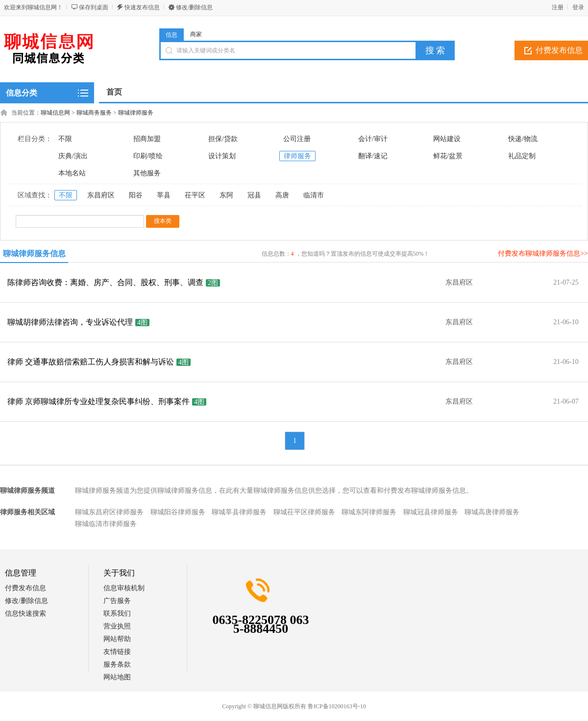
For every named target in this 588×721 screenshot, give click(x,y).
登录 (578, 7)
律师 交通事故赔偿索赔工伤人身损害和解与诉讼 (91, 362)
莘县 (164, 195)
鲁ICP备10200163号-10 (337, 706)
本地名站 (72, 173)
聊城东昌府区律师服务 (109, 512)
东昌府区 (101, 195)
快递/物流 (523, 139)
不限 (65, 139)
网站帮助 (117, 639)
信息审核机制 (124, 588)
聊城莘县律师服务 (239, 512)
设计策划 (222, 156)
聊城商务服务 (94, 113)
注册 (558, 7)
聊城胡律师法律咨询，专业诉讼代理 (70, 322)
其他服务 (147, 173)
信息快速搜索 (25, 613)
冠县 (254, 195)
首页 (114, 92)
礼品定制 (522, 156)
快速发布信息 (142, 7)
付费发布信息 (25, 588)
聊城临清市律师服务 (106, 524)
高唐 (282, 195)
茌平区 (195, 195)
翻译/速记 (373, 156)
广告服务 (117, 601)
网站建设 (447, 139)
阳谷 (136, 195)
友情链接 (117, 652)
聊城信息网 (55, 113)
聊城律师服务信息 (34, 253)
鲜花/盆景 (448, 156)
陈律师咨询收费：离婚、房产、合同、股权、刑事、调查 (105, 282)
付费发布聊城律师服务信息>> (543, 253)
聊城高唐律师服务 (492, 512)
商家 (196, 34)
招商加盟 (147, 139)
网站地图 (117, 677)
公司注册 (297, 139)
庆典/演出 (73, 156)
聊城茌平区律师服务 (304, 512)
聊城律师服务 (136, 113)
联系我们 (117, 613)
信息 (171, 35)
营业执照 (117, 626)
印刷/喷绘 (148, 156)
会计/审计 (373, 139)
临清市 (314, 195)
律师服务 (297, 156)
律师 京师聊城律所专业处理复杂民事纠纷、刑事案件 (98, 401)
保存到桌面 (94, 7)
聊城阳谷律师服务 (178, 512)
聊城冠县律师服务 (431, 512)
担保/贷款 (223, 139)
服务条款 (117, 664)
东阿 (226, 195)
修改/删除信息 (194, 7)
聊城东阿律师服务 (369, 512)
